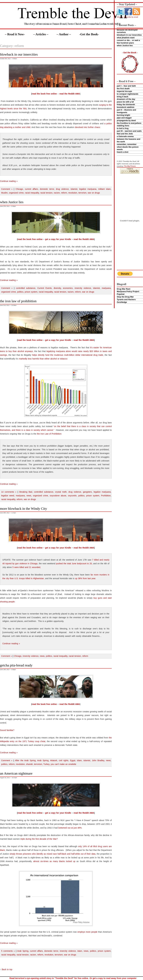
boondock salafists (126, 107)
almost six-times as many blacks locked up (54, 861)
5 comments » (8, 951)
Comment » (7, 189)
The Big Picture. (130, 166)
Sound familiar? (7, 730)
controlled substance (26, 288)
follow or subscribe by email (127, 17)
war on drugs (94, 193)
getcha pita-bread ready (16, 665)
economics (68, 288)
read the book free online (44, 94)
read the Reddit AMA (70, 94)
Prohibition (106, 496)
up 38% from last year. (86, 578)
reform (64, 193)
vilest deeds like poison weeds (128, 148)
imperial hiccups (124, 91)
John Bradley (98, 761)
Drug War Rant (124, 289)
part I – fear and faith (126, 86)
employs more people (87, 932)
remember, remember (127, 144)
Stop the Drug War (125, 297)
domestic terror (47, 189)
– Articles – (41, 34)
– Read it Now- (15, 34)
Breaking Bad (26, 492)
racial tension (46, 193)
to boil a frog (123, 128)
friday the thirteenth (126, 104)
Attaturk (54, 761)
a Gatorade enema (125, 136)
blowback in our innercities (129, 35)
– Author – (64, 34)
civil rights (64, 761)
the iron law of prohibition (18, 301)
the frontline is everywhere (129, 123)
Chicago (19, 189)
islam (79, 761)
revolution (73, 193)
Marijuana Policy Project (128, 291)
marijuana (106, 288)
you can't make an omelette (63, 764)
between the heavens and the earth (129, 140)
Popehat (121, 294)
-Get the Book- (89, 34)
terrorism (82, 193)
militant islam (104, 189)
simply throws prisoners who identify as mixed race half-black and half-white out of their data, (53, 854)
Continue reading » (9, 181)
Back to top (7, 969)
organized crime (16, 193)
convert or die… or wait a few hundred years (128, 42)
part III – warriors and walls (129, 131)
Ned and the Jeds (125, 134)
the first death (123, 89)
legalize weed (8, 496)
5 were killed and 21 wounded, (27, 567)
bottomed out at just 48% (70, 828)
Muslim (4, 193)
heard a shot (123, 152)
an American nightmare (16, 773)
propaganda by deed (126, 120)
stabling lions (123, 126)
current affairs (31, 189)
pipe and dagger (124, 118)
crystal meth (61, 492)
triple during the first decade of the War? (39, 839)
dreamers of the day (126, 99)
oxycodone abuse (58, 496)
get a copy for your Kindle (58, 239)
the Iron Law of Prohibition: (49, 434)
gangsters (87, 492)
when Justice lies (125, 46)
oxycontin (72, 496)
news (29, 496)
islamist (74, 189)
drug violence (62, 189)
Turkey (46, 764)
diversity (57, 288)
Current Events (44, 288)
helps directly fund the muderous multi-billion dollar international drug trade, (68, 355)
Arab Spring (43, 761)
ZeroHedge (122, 302)
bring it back (123, 97)
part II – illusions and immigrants (126, 111)
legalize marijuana (88, 189)
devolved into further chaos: (88, 127)
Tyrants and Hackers (126, 299)
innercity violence (83, 288)
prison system (31, 292)
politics (20, 292)
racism (57, 193)
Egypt (73, 761)
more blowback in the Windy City (23, 509)
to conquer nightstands (128, 94)
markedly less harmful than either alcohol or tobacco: (43, 359)
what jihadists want (126, 38)
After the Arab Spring (25, 761)
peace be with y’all (125, 102)
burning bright (123, 115)
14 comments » (9, 492)
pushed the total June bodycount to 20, (74, 564)
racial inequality (32, 193)
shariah (29, 764)
